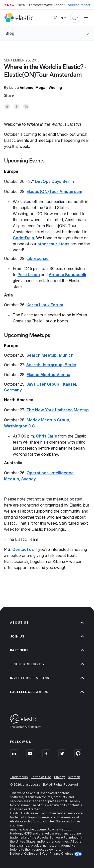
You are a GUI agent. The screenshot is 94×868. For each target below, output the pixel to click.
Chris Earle (46, 436)
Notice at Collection (25, 854)
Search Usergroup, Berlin (51, 365)
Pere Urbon (29, 275)
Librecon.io (38, 258)
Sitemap (74, 777)
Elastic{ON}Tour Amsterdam (54, 191)
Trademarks (19, 777)
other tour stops (53, 244)
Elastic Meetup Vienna (48, 375)
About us (47, 623)
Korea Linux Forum (45, 305)
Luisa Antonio (21, 88)
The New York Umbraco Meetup (58, 410)
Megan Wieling (49, 88)
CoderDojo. (24, 238)
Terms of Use (41, 777)
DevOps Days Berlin (54, 181)
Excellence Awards (47, 692)
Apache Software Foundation (59, 837)
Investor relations (47, 678)
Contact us (23, 549)
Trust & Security (47, 664)
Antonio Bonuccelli (67, 275)
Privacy (60, 777)
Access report (79, 5)
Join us (47, 636)
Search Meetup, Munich (50, 355)
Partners (47, 650)
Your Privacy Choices (58, 854)
